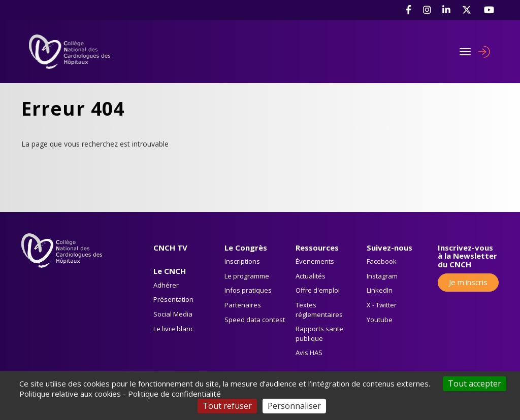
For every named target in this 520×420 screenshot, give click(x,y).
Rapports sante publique (319, 334)
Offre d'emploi (318, 290)
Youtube (380, 320)
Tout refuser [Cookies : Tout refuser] (227, 406)
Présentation (173, 299)
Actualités (311, 276)
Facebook (382, 261)
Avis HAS (309, 353)
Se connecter (484, 52)
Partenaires (243, 305)
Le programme (247, 276)
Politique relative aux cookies (70, 394)
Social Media (173, 314)
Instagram (382, 276)
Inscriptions (242, 261)
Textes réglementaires (319, 310)
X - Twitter (382, 305)
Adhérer (166, 285)
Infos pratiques (248, 290)
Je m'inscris (468, 282)
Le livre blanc (173, 329)
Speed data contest (255, 320)
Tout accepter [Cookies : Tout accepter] (475, 383)
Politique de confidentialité (174, 394)
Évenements (315, 261)
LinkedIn (380, 290)
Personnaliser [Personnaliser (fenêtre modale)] (294, 406)
